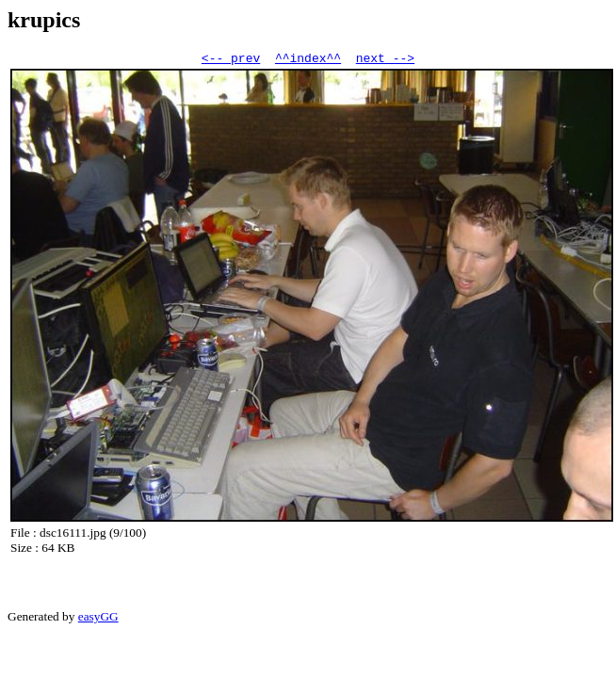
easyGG (98, 619)
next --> (385, 60)
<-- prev (231, 60)
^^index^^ (308, 60)
